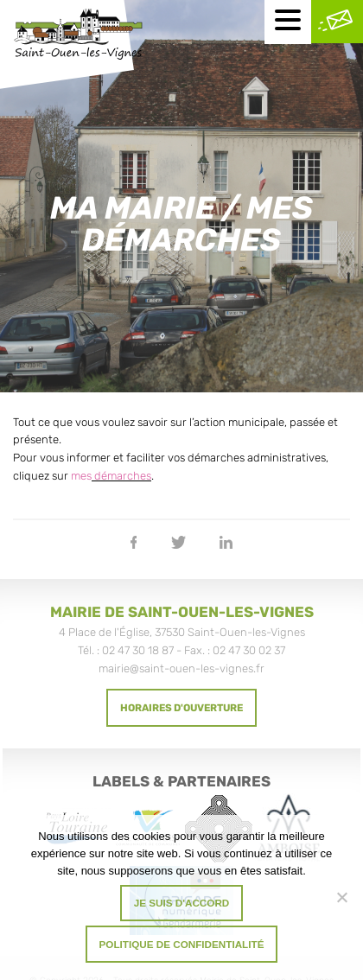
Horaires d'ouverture (181, 708)
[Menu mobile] (288, 22)
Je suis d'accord (182, 903)
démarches (121, 476)
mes (81, 476)
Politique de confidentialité (182, 944)
